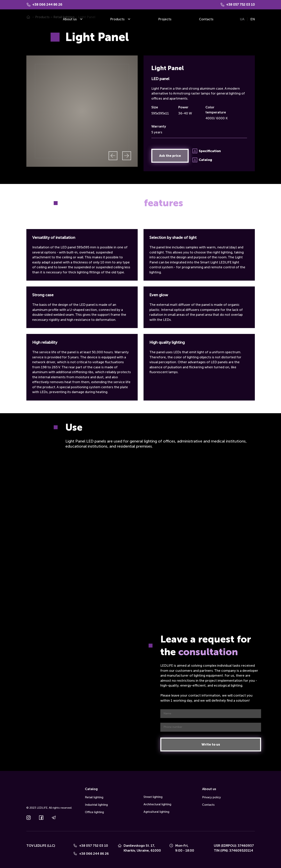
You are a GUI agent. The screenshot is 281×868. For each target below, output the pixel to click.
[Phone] (75, 846)
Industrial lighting (96, 805)
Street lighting (153, 797)
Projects (165, 19)
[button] (170, 156)
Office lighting (94, 812)
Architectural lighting (157, 804)
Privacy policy (211, 797)
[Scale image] (82, 111)
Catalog (91, 789)
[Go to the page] (32, 19)
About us (70, 19)
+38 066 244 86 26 (94, 854)
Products (117, 19)
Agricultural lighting (156, 812)
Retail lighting (94, 797)
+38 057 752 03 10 (94, 846)
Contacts (206, 19)
